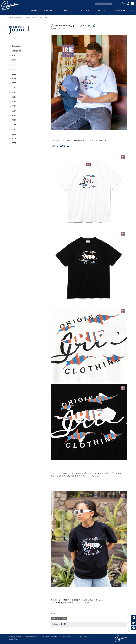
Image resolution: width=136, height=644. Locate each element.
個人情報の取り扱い (67, 637)
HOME (34, 11)
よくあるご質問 (82, 637)
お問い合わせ (14, 639)
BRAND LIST (51, 11)
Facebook (55, 618)
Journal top (16, 46)
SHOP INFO (102, 11)
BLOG (67, 11)
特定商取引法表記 (32, 637)
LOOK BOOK (83, 11)
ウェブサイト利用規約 (49, 637)
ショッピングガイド (16, 637)
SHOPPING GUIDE (124, 11)
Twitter (64, 618)
